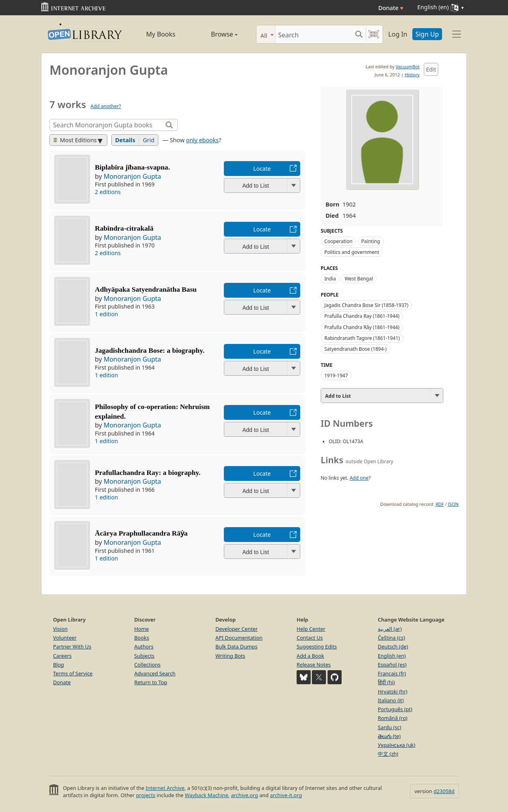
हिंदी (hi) (386, 682)
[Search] (314, 34)
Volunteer (65, 638)
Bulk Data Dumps (237, 646)
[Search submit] (359, 34)
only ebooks (202, 140)
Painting (371, 241)
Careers (62, 656)
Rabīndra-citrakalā (124, 228)
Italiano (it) (391, 700)
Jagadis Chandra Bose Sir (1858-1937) (366, 305)
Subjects (144, 656)
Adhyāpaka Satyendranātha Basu (146, 289)
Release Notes (314, 665)
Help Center (311, 629)
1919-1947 (336, 375)
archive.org (245, 795)
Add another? (106, 106)
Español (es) (392, 665)
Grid (149, 140)
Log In (398, 34)
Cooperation (338, 241)
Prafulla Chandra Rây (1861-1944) (362, 327)
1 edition (107, 314)
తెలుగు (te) (389, 736)
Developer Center (237, 629)
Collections (147, 665)
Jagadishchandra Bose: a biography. (150, 350)
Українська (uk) (396, 745)
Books (142, 638)
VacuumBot (408, 66)
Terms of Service (73, 673)
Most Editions (75, 140)
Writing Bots (230, 656)
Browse (215, 34)
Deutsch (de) (393, 646)
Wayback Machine (207, 795)
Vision (60, 629)
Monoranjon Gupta (132, 176)
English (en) (392, 656)
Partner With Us (72, 646)
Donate (391, 8)
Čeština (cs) (391, 638)
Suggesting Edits (317, 646)
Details (125, 140)
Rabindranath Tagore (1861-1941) (362, 338)
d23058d (444, 791)
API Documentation (239, 638)
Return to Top (151, 682)
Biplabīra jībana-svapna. (132, 167)
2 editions (108, 192)
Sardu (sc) (389, 727)
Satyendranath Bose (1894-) (355, 349)
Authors (144, 646)
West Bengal (359, 279)
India (330, 279)
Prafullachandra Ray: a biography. (148, 472)
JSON (453, 504)
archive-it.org (286, 795)
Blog (58, 665)
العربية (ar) (390, 629)
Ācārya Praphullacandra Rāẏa (141, 533)
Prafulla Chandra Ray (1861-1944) (362, 316)
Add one (359, 478)
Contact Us (310, 638)
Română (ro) (393, 718)
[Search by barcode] (374, 34)
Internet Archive (165, 788)
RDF (440, 504)
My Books (161, 34)
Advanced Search (155, 673)
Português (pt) (395, 709)
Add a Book (310, 656)
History (412, 75)
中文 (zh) (388, 754)
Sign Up (427, 34)
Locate (262, 169)
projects (145, 795)
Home (141, 629)
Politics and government (352, 252)
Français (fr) (392, 673)
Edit (431, 69)
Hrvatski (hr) (393, 691)
